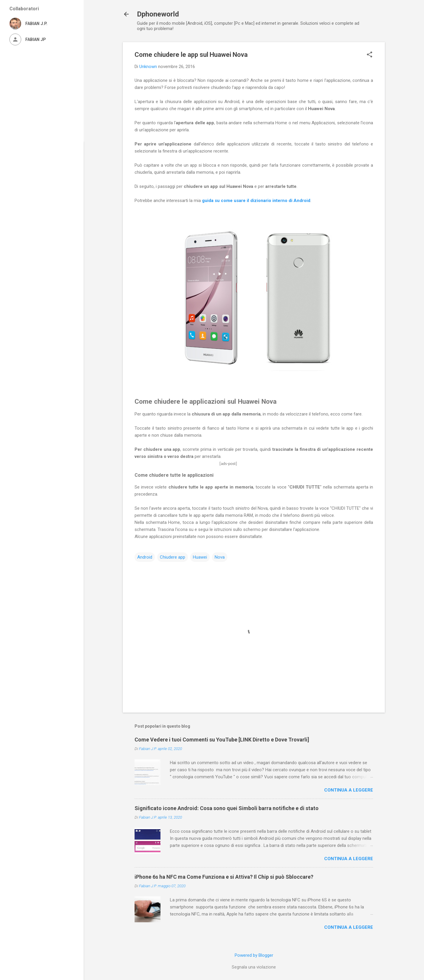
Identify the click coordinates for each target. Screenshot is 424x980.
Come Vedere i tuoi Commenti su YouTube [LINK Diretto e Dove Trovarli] (222, 740)
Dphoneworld (158, 14)
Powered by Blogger (254, 955)
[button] (370, 55)
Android (145, 557)
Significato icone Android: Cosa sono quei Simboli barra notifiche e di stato (227, 808)
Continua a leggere (349, 790)
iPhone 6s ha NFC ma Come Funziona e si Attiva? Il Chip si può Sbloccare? (224, 877)
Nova (220, 557)
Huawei (200, 557)
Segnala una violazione (254, 967)
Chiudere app (173, 557)
